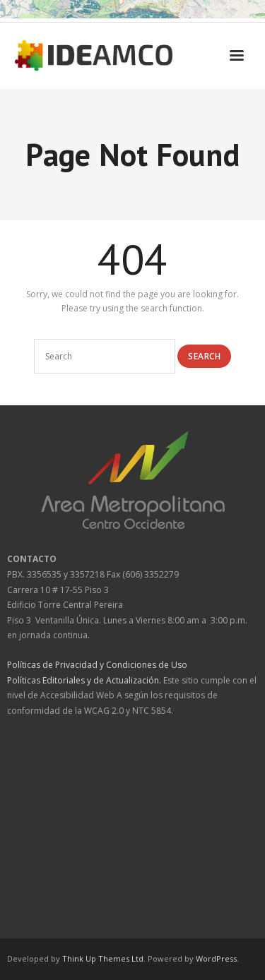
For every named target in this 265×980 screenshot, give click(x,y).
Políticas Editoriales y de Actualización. (84, 680)
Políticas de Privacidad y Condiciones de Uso (97, 665)
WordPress (216, 958)
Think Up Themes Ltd (103, 958)
